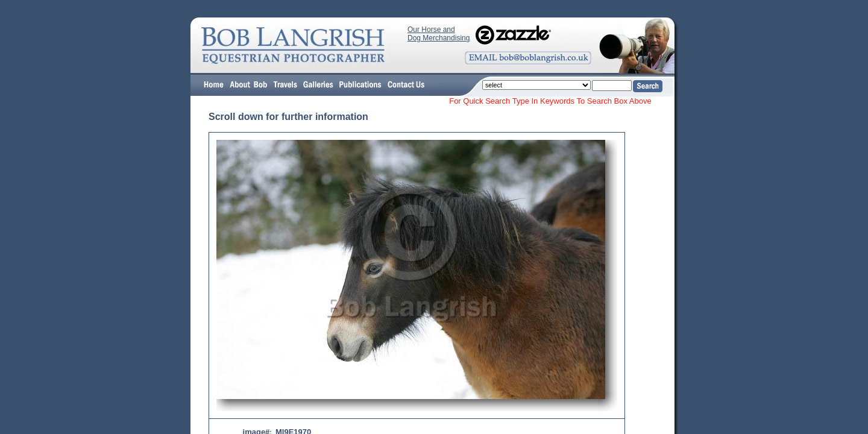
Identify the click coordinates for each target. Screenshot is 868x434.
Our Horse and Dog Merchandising (439, 34)
